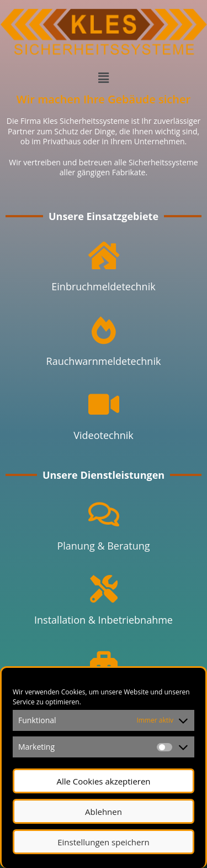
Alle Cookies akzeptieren (103, 781)
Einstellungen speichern (104, 842)
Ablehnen (104, 812)
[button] (103, 77)
